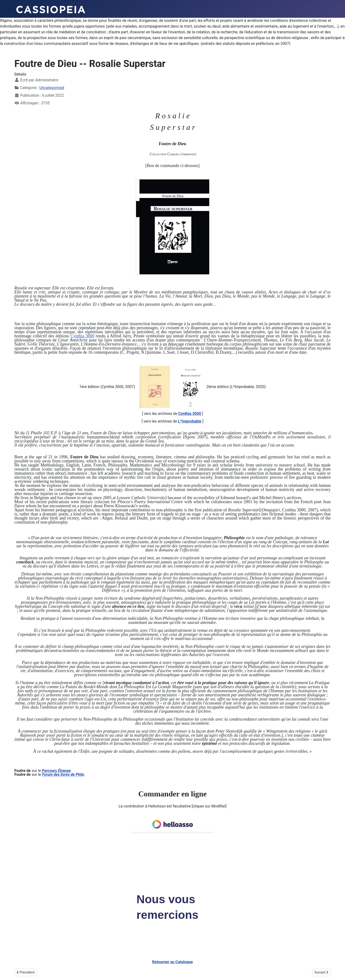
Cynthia (78, 336)
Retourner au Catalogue (172, 962)
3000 (89, 336)
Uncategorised (52, 88)
